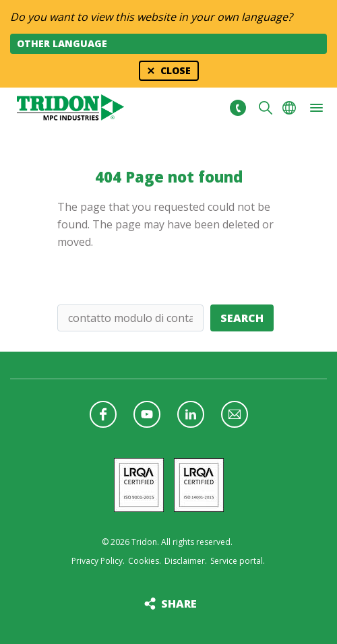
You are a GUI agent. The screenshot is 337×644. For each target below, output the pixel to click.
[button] (316, 108)
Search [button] (266, 108)
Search (242, 318)
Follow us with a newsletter (235, 414)
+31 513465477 (238, 108)
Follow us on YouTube (147, 414)
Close (176, 70)
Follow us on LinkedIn (191, 414)
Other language (62, 43)
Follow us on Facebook (103, 414)
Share (179, 604)
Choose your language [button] (289, 108)
